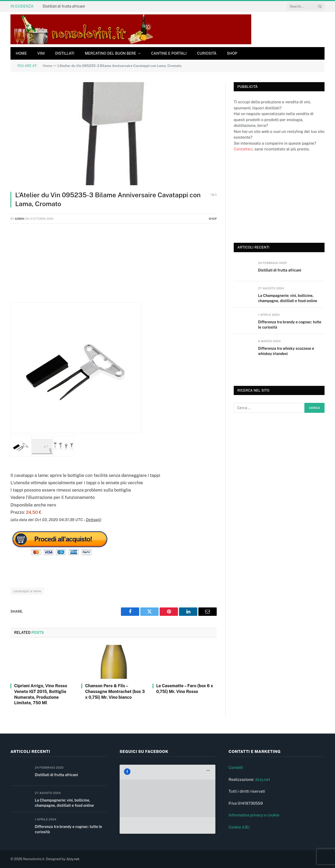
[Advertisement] (114, 266)
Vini (41, 53)
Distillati (65, 53)
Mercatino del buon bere (110, 53)
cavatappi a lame (27, 591)
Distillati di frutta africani (64, 6)
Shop (232, 53)
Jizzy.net (262, 779)
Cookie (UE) (239, 827)
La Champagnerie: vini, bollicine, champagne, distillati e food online (288, 298)
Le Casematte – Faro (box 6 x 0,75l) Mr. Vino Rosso (185, 689)
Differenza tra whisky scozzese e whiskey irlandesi (286, 351)
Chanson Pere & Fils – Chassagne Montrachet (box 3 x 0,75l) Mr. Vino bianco (115, 692)
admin (19, 219)
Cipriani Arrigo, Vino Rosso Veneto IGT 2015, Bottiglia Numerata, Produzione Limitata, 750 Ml (41, 694)
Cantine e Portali (169, 53)
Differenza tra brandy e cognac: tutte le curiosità (290, 325)
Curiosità (207, 53)
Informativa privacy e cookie (254, 815)
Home (21, 53)
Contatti (236, 767)
